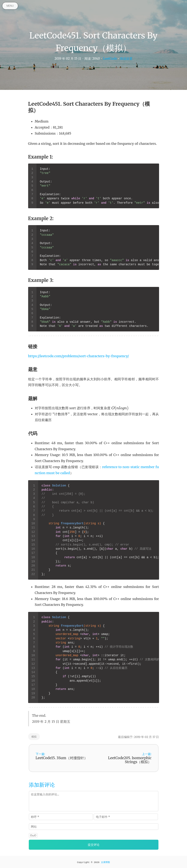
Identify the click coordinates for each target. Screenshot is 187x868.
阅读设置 (126, 59)
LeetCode (110, 59)
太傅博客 (105, 862)
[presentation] (120, 408)
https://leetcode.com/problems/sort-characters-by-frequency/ (79, 356)
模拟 (34, 737)
